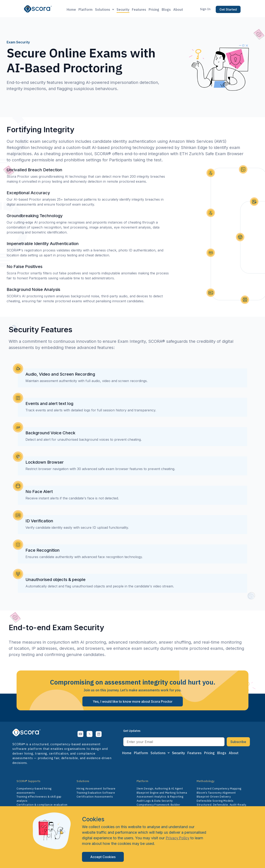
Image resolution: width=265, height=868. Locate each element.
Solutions (105, 10)
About (178, 10)
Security (123, 10)
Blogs (166, 10)
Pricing (154, 10)
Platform (86, 10)
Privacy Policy (177, 838)
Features (139, 10)
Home (71, 10)
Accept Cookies (103, 857)
